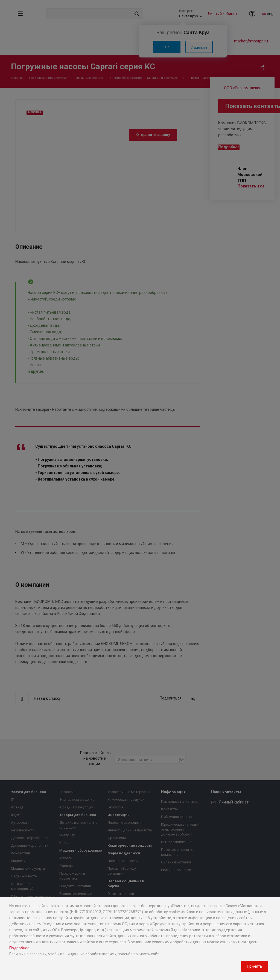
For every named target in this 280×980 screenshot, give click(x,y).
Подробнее (19, 948)
